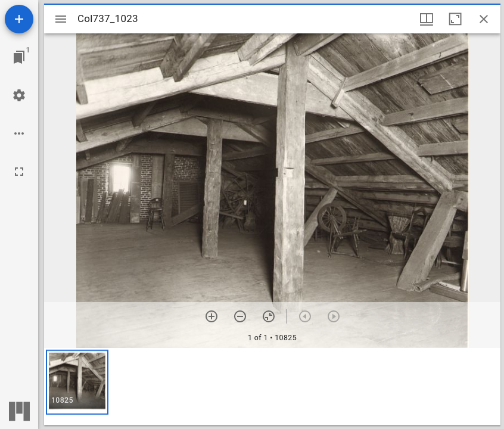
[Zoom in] (211, 316)
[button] (77, 382)
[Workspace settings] (19, 95)
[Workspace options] (19, 133)
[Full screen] (19, 172)
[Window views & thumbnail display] (427, 19)
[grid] (272, 387)
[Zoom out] (240, 316)
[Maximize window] (455, 19)
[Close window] (484, 19)
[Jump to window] (19, 57)
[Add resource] (19, 19)
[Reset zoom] (269, 316)
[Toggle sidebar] (61, 19)
